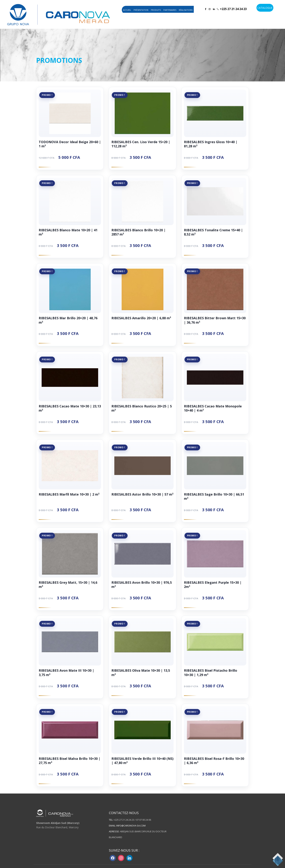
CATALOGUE (265, 8)
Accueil (127, 10)
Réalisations (186, 10)
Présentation (141, 10)
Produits (156, 10)
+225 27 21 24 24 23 (233, 9)
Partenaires (170, 10)
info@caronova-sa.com (131, 827)
